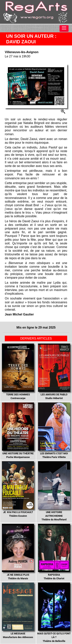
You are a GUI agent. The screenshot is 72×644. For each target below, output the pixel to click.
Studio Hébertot (54, 372)
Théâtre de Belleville (54, 612)
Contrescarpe (18, 372)
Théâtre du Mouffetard (54, 491)
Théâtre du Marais (18, 552)
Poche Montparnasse (18, 431)
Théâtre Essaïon (18, 489)
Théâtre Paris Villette (54, 431)
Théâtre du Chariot (54, 552)
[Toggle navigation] (64, 29)
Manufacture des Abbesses (18, 611)
